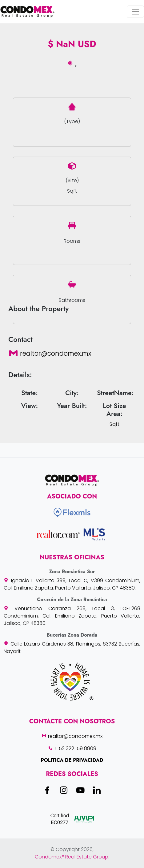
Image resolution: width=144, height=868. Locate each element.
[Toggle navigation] (135, 12)
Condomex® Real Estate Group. (72, 857)
